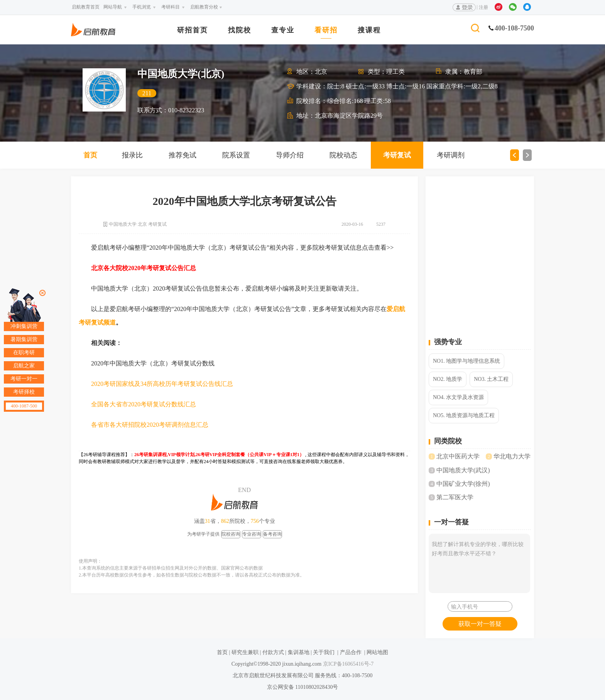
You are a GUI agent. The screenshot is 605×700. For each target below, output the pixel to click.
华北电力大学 (512, 456)
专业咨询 (252, 534)
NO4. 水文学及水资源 (458, 397)
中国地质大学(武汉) (463, 470)
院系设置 (236, 155)
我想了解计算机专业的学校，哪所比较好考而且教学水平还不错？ (479, 563)
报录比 (132, 155)
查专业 (283, 30)
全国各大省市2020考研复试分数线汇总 (144, 404)
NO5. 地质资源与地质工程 (464, 415)
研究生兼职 (245, 652)
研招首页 (193, 30)
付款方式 (273, 652)
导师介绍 (290, 155)
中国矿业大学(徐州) (463, 484)
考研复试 (397, 155)
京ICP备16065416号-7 (347, 664)
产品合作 (351, 652)
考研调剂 (451, 155)
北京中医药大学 (458, 456)
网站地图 (377, 652)
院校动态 (343, 155)
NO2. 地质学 (448, 379)
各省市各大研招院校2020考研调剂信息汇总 (150, 425)
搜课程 (369, 30)
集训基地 (299, 652)
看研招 (326, 30)
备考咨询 (272, 534)
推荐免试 (183, 155)
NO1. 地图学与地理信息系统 (466, 361)
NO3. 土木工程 (491, 379)
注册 (483, 7)
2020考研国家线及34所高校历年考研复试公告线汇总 (162, 384)
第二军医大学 (455, 497)
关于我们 (324, 652)
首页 (90, 155)
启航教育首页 (86, 7)
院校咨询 (231, 534)
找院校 (240, 30)
